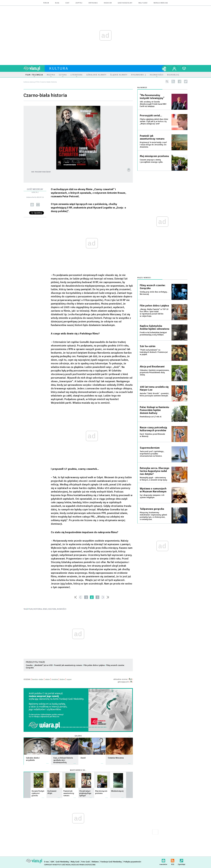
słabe (47, 679)
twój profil (174, 68)
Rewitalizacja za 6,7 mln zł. (151, 417)
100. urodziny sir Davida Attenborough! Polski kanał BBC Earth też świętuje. (153, 104)
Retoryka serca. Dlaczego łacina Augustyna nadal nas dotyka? (155, 471)
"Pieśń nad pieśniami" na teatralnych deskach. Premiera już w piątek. (154, 352)
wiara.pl (34, 68)
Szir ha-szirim (148, 346)
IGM (52, 862)
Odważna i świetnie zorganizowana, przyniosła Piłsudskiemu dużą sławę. (155, 372)
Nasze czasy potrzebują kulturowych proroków (153, 429)
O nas (46, 862)
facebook (180, 81)
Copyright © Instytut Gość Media (57, 865)
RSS (173, 860)
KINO (45, 609)
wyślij (32, 205)
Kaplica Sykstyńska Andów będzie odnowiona (155, 327)
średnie (55, 679)
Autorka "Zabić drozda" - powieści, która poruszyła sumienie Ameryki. (154, 395)
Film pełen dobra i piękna (94, 665)
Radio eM (108, 3)
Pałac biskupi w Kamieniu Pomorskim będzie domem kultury (154, 410)
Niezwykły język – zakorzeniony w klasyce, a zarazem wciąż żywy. (154, 479)
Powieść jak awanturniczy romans (68, 665)
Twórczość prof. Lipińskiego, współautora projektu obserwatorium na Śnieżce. (152, 454)
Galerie (78, 736)
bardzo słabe (38, 679)
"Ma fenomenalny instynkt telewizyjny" (152, 97)
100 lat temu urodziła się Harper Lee (154, 388)
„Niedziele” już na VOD (43, 665)
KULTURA (52, 609)
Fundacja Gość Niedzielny (111, 862)
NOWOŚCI (62, 609)
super (69, 679)
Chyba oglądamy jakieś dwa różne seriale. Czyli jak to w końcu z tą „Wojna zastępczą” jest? (154, 121)
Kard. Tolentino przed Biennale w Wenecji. (152, 435)
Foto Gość (86, 862)
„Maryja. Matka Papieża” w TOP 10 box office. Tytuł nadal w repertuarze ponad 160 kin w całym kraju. (154, 313)
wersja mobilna (161, 3)
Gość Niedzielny (125, 3)
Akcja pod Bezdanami (152, 367)
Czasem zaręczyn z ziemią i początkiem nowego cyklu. (151, 161)
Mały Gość (143, 3)
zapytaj (79, 3)
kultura (59, 68)
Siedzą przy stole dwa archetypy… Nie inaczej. (154, 293)
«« (75, 597)
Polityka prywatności (132, 862)
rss (173, 81)
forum (46, 3)
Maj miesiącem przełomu (154, 156)
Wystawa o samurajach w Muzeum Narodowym (153, 490)
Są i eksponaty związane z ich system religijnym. (152, 496)
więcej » (47, 762)
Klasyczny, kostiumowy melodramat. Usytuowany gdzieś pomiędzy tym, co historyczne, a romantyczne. (153, 516)
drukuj (38, 205)
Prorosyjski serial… (151, 116)
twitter (186, 81)
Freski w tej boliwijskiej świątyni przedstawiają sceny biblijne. (153, 334)
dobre (62, 679)
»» (108, 597)
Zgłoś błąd (181, 860)
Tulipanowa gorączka (152, 509)
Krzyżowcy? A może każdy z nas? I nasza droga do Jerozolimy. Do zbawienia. (153, 145)
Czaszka (29, 665)
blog (57, 3)
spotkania (93, 3)
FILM (30, 609)
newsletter (163, 860)
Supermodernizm (150, 448)
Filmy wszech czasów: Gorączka (153, 287)
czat (67, 3)
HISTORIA (38, 609)
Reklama (95, 862)
